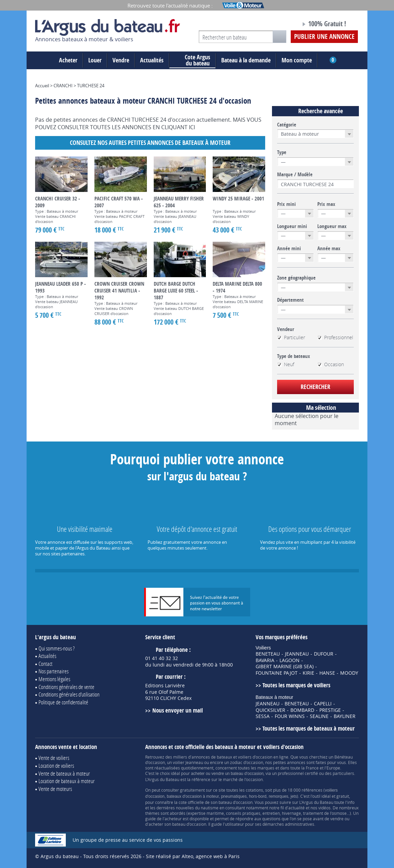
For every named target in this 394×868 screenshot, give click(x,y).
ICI (192, 127)
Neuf (286, 364)
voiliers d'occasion (255, 757)
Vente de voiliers (54, 758)
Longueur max (332, 226)
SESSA (263, 716)
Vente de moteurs (55, 789)
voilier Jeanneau (188, 762)
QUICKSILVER (270, 710)
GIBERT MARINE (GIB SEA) (285, 667)
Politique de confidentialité (63, 702)
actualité (297, 808)
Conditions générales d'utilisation (69, 694)
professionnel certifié (298, 773)
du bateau (192, 60)
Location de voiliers (56, 766)
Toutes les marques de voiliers (296, 685)
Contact (46, 664)
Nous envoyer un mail (178, 710)
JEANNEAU (297, 654)
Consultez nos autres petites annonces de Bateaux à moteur (150, 143)
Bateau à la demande (246, 60)
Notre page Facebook (283, 25)
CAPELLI (323, 704)
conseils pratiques (243, 813)
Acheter (68, 60)
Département (290, 300)
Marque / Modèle (295, 175)
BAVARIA (265, 660)
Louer (95, 60)
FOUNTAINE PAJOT (277, 673)
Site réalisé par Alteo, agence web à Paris (193, 856)
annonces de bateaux (212, 757)
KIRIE (308, 673)
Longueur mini (292, 226)
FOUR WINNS (290, 716)
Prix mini (286, 204)
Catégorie (287, 125)
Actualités (152, 60)
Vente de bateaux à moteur (64, 773)
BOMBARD (302, 710)
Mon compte (297, 60)
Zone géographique (296, 278)
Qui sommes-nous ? (57, 648)
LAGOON (290, 660)
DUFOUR (324, 654)
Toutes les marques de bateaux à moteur (309, 728)
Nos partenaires (54, 671)
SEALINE (319, 716)
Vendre (121, 60)
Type (282, 152)
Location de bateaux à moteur (67, 781)
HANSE (327, 673)
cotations (254, 790)
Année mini (289, 249)
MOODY (349, 673)
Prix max (326, 204)
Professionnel (335, 338)
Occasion (331, 364)
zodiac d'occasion (247, 762)
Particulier (291, 338)
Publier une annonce (324, 36)
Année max (329, 249)
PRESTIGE (330, 710)
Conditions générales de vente (66, 687)
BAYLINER (345, 716)
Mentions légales (54, 679)
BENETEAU (268, 654)
